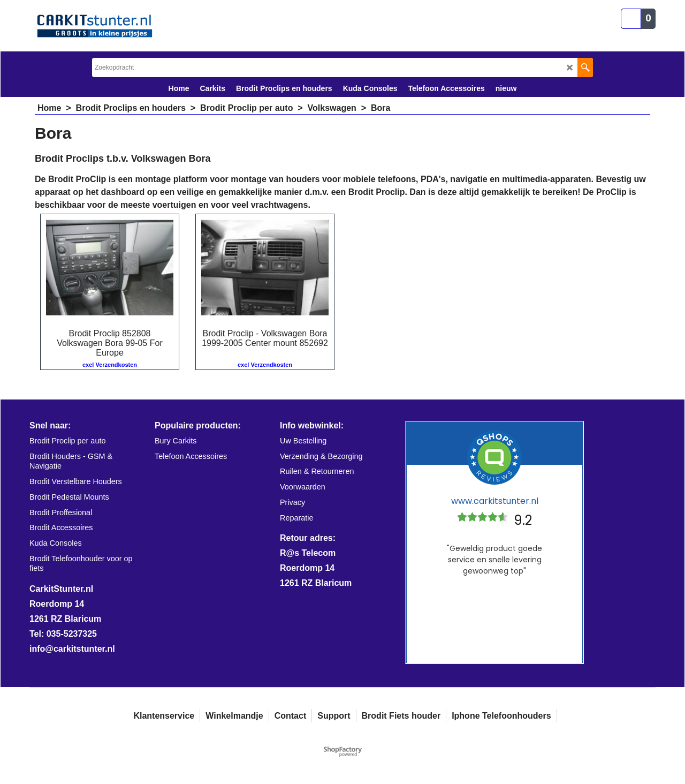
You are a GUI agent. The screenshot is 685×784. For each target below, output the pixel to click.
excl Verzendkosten (110, 365)
